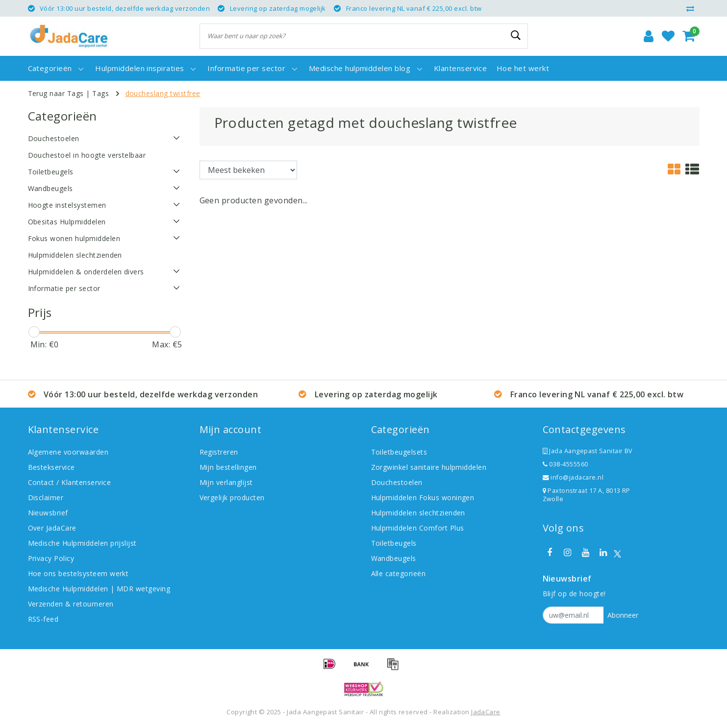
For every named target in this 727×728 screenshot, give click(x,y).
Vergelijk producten (232, 497)
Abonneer (623, 615)
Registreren (219, 452)
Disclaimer (46, 497)
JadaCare (486, 712)
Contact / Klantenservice (70, 482)
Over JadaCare (52, 528)
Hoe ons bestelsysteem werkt (78, 573)
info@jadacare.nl (573, 477)
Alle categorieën (399, 573)
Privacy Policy (51, 558)
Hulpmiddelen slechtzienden (418, 513)
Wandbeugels (394, 558)
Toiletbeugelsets (399, 452)
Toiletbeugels (394, 543)
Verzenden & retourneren (71, 604)
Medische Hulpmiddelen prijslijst (82, 543)
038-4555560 (565, 464)
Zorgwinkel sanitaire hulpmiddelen (429, 467)
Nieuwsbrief (48, 513)
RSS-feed (43, 619)
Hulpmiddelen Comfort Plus (418, 528)
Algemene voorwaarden (68, 452)
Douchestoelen (397, 482)
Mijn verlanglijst (226, 482)
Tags (100, 93)
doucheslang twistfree (163, 93)
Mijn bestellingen (228, 467)
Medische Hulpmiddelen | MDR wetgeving (99, 589)
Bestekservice (51, 467)
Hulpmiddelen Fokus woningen (423, 497)
